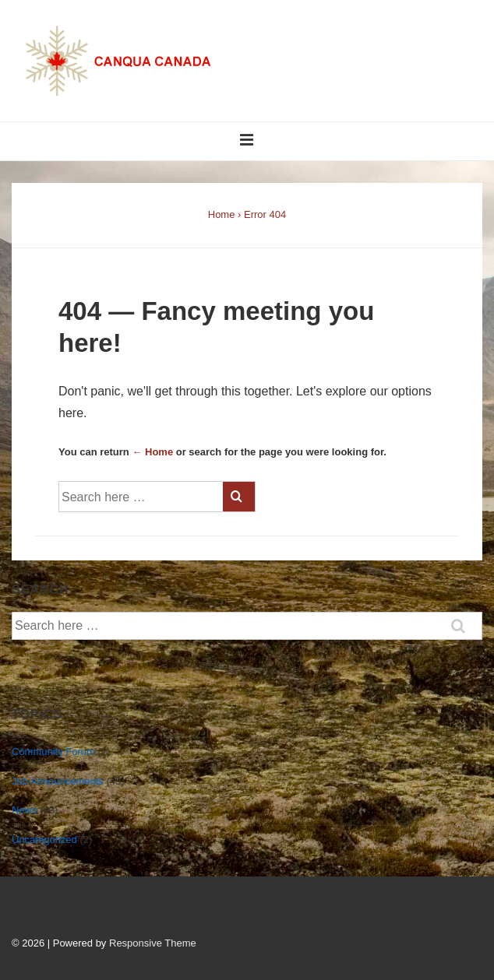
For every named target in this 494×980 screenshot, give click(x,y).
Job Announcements (58, 781)
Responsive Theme (153, 943)
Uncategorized (44, 839)
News (25, 810)
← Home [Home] (152, 452)
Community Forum (53, 752)
